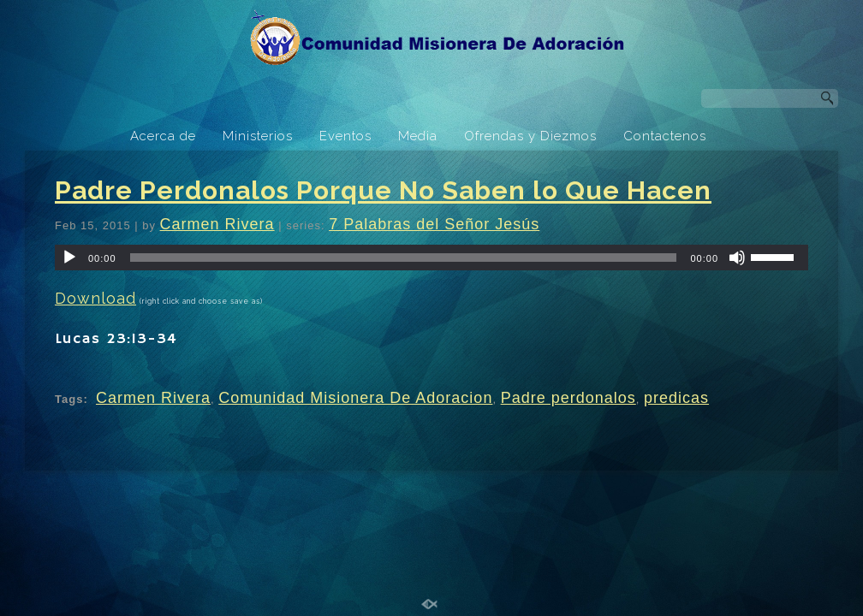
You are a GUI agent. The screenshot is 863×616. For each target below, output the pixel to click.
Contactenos (665, 136)
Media (418, 136)
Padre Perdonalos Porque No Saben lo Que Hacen (383, 190)
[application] (431, 258)
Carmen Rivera (217, 224)
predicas (676, 398)
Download (95, 298)
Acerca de (163, 136)
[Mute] (737, 258)
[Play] (69, 258)
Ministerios (258, 136)
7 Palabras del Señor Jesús (434, 224)
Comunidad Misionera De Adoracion (355, 398)
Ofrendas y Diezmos (530, 136)
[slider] (404, 258)
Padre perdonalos (568, 398)
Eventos (345, 136)
